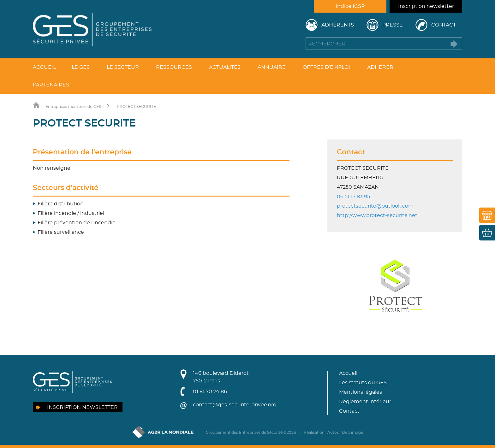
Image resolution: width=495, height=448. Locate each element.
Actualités (225, 67)
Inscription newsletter (426, 6)
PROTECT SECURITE (136, 107)
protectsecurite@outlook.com (375, 206)
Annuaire (272, 67)
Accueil (44, 67)
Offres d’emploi (326, 67)
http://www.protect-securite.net (377, 215)
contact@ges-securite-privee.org (235, 405)
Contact (444, 25)
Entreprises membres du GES (73, 107)
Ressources (174, 67)
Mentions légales (361, 392)
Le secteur (123, 67)
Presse (393, 25)
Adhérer (380, 67)
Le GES (81, 67)
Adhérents (338, 25)
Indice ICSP (350, 6)
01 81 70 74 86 (210, 392)
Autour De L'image (345, 433)
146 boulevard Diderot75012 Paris (221, 377)
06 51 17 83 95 (353, 197)
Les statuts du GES (363, 383)
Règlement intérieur (365, 402)
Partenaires (51, 85)
